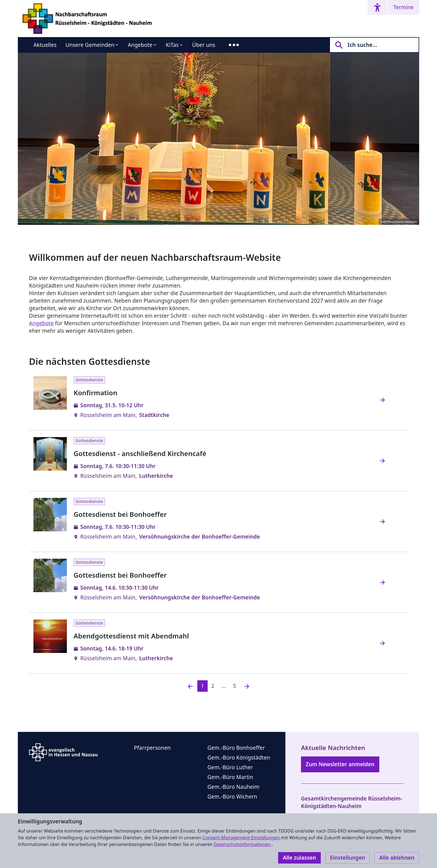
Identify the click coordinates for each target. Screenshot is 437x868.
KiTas (172, 45)
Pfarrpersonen (152, 748)
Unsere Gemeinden (90, 45)
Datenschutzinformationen (243, 844)
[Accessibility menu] (377, 7)
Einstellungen (348, 858)
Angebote (140, 45)
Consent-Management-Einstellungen (242, 838)
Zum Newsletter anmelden (340, 764)
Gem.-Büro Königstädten (239, 758)
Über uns (204, 45)
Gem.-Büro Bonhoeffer (236, 748)
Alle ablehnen (397, 858)
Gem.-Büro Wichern (232, 797)
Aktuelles (45, 45)
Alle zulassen (299, 858)
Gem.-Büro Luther (230, 767)
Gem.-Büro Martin (230, 777)
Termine (403, 7)
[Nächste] (247, 686)
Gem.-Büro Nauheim (233, 787)
